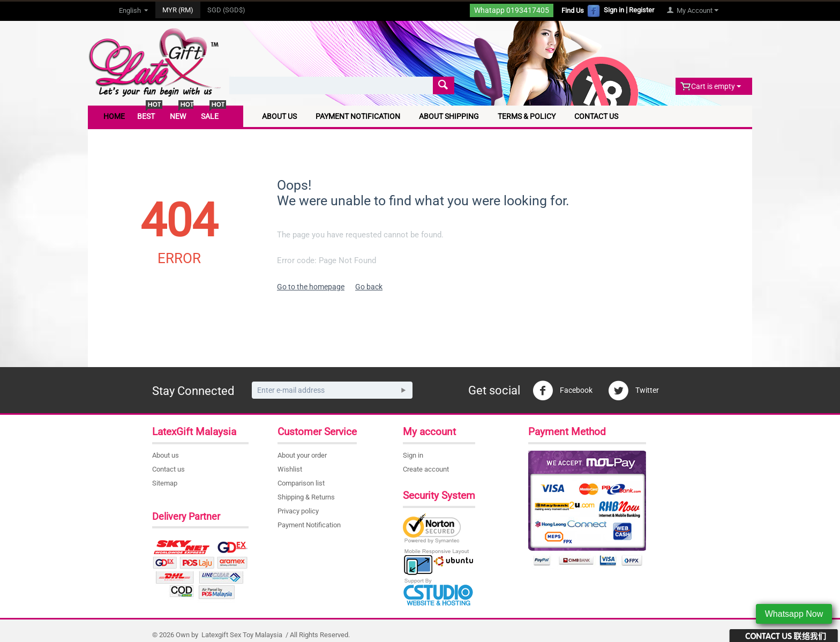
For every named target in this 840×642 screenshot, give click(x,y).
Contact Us (596, 116)
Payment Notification (358, 116)
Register (642, 10)
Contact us (168, 469)
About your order (302, 455)
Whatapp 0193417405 (512, 10)
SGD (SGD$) (226, 10)
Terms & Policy (527, 116)
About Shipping (449, 116)
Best (146, 116)
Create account (426, 469)
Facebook (562, 391)
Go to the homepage (311, 287)
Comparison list (301, 483)
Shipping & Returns (306, 497)
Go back (369, 287)
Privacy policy (298, 511)
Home (114, 116)
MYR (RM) (178, 10)
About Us (279, 116)
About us (166, 455)
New (178, 116)
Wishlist (290, 469)
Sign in (614, 10)
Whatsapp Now (794, 614)
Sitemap (165, 483)
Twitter (633, 391)
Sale (210, 116)
